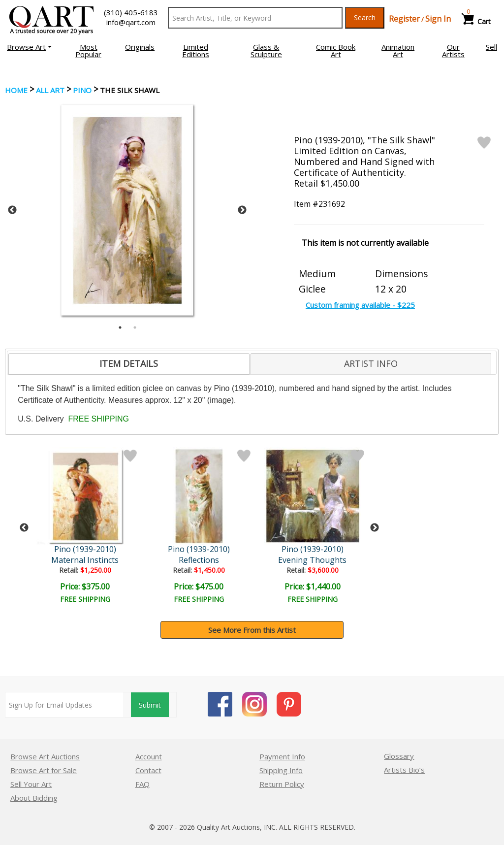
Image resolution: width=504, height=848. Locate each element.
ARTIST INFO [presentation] (371, 363)
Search (365, 17)
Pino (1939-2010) (85, 549)
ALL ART (50, 90)
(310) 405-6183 (131, 12)
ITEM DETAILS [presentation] (129, 363)
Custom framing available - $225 (360, 305)
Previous (12, 210)
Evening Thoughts (312, 560)
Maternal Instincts (85, 560)
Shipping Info (281, 770)
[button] (29, 47)
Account (149, 756)
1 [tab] (120, 327)
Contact (148, 770)
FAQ (142, 784)
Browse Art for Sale (44, 770)
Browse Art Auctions (45, 756)
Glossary (399, 756)
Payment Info (282, 756)
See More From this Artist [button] (252, 630)
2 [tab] (135, 327)
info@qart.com (131, 22)
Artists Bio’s (404, 770)
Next (242, 210)
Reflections (199, 560)
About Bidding (34, 798)
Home (16, 90)
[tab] (129, 364)
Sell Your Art (31, 784)
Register (404, 19)
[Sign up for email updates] (64, 705)
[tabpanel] (127, 210)
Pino (82, 90)
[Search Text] (255, 18)
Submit (150, 705)
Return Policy (282, 784)
